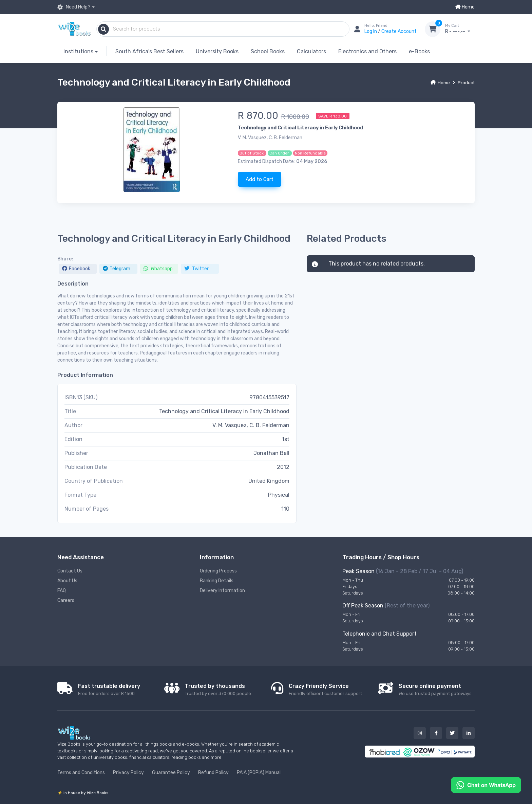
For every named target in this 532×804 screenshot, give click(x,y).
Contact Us (70, 571)
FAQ (62, 591)
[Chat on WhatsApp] (486, 784)
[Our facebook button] (436, 733)
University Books (217, 51)
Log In (371, 31)
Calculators (311, 51)
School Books (268, 51)
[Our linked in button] (469, 733)
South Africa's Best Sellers (149, 51)
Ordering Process (218, 571)
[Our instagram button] (420, 733)
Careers (66, 600)
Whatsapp (158, 269)
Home (465, 7)
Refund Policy (213, 773)
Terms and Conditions (81, 773)
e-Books (419, 51)
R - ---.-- (460, 29)
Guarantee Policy (171, 773)
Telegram (117, 269)
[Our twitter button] (452, 733)
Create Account (399, 31)
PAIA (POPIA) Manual (259, 773)
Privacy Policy (128, 773)
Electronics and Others (367, 51)
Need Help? (74, 7)
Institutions (78, 51)
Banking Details (217, 581)
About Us (67, 581)
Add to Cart (260, 179)
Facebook (76, 269)
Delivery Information (222, 591)
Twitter (196, 269)
